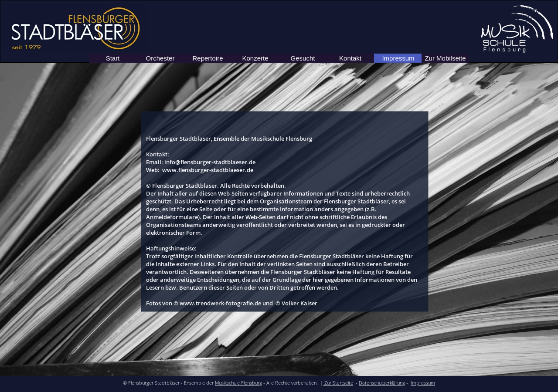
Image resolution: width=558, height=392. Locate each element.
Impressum (423, 383)
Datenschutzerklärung (382, 383)
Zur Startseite (338, 383)
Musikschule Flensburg (238, 383)
